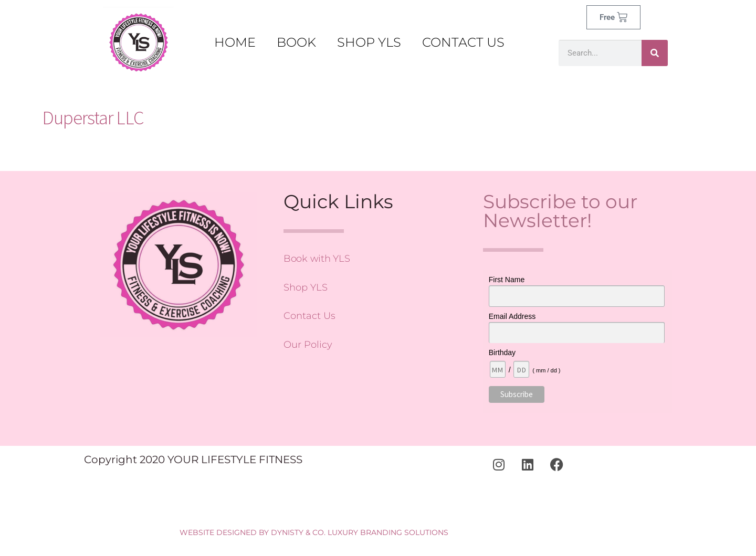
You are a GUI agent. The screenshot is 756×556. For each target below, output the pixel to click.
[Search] (655, 53)
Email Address (512, 316)
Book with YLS (317, 259)
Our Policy (308, 345)
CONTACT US (463, 42)
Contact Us (309, 316)
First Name (507, 280)
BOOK (296, 42)
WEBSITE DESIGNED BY (224, 532)
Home (235, 42)
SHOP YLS (369, 42)
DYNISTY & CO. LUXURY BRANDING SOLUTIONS (360, 532)
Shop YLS (306, 287)
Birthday (502, 352)
